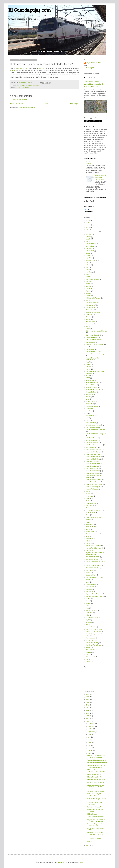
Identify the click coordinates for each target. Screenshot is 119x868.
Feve (87, 362)
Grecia (88, 378)
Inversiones (89, 408)
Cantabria (89, 289)
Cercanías (89, 296)
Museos (88, 520)
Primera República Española (94, 548)
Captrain (88, 291)
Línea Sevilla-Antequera (93, 487)
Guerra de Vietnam (92, 387)
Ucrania (88, 647)
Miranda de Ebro (91, 513)
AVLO (87, 267)
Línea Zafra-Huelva (92, 489)
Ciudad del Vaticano (92, 303)
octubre (90, 729)
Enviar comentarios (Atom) (27, 107)
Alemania (89, 234)
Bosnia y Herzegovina (92, 279)
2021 (88, 708)
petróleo (42, 68)
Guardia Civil (90, 380)
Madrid (88, 499)
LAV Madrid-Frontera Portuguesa (96, 434)
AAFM (88, 222)
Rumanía (88, 580)
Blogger (80, 862)
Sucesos (88, 613)
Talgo (87, 620)
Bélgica (88, 274)
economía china (23, 68)
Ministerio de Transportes (93, 510)
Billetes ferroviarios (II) (94, 774)
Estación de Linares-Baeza (94, 340)
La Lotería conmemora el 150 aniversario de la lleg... (97, 799)
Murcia (88, 515)
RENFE (88, 573)
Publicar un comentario (20, 100)
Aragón (88, 253)
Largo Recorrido (91, 423)
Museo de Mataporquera (93, 517)
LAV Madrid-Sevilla (92, 440)
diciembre (91, 724)
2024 (88, 700)
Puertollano (89, 550)
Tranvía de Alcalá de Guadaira (95, 629)
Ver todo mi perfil (89, 68)
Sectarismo (89, 591)
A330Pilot (61, 862)
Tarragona (89, 622)
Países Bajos (90, 539)
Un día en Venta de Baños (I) (96, 791)
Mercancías (36, 86)
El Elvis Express (92, 814)
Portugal (88, 543)
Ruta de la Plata (91, 584)
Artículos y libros (91, 260)
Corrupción (89, 314)
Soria (87, 608)
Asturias (88, 265)
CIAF (87, 300)
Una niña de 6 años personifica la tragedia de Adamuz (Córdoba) (94, 84)
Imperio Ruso (90, 404)
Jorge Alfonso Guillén (93, 63)
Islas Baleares (90, 416)
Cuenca (88, 319)
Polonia (88, 541)
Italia (87, 418)
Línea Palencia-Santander (94, 484)
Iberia (87, 399)
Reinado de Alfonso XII (93, 557)
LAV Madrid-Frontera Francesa (95, 430)
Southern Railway (91, 610)
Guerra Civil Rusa (91, 385)
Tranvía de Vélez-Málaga (93, 632)
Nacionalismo (90, 524)
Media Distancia (91, 503)
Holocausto (89, 394)
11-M (87, 220)
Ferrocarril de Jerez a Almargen (95, 354)
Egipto (88, 329)
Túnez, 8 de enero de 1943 (96, 817)
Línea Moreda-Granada (93, 482)
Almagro (88, 237)
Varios (88, 655)
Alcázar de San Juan (92, 232)
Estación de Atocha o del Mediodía (96, 331)
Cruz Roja (89, 317)
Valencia (88, 652)
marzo (90, 748)
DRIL (87, 326)
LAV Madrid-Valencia (92, 443)
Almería (88, 239)
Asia (87, 263)
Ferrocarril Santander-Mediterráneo (92, 359)
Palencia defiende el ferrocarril (97, 780)
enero (90, 753)
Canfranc (88, 286)
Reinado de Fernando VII (93, 566)
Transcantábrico (91, 627)
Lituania (88, 494)
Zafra (87, 659)
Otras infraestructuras (92, 534)
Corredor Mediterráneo (93, 312)
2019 (88, 713)
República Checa (91, 575)
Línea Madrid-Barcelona (93, 464)
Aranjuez (88, 256)
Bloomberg (16, 75)
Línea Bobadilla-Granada (93, 452)
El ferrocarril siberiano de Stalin (97, 763)
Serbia (88, 601)
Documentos (90, 324)
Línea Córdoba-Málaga (93, 459)
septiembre (91, 732)
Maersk (88, 501)
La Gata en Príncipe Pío (95, 807)
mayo (90, 743)
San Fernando (90, 587)
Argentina (89, 258)
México (88, 508)
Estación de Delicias (92, 337)
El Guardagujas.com (30, 10)
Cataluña (88, 293)
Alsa (87, 241)
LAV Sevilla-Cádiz (91, 447)
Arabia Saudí (90, 251)
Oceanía (88, 529)
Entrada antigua (74, 104)
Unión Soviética (90, 650)
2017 (88, 719)
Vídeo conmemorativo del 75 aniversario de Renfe (96, 766)
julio (89, 737)
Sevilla (88, 603)
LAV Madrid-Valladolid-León (94, 445)
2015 (88, 845)
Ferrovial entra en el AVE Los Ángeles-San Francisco (96, 820)
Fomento (88, 367)
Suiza (87, 615)
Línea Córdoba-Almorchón (94, 457)
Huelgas (88, 397)
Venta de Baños (91, 657)
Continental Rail (91, 307)
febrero (90, 751)
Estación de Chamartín (93, 335)
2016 (88, 721)
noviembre (91, 726)
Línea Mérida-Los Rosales (94, 480)
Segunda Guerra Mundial (93, 594)
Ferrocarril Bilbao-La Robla (94, 352)
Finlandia (88, 364)
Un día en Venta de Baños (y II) (97, 782)
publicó (12, 71)
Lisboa (88, 491)
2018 (88, 716)
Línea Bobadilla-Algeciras (94, 450)
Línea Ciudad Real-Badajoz (94, 454)
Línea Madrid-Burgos (92, 466)
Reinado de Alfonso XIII (93, 559)
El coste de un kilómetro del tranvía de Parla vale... (96, 757)
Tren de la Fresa (91, 640)
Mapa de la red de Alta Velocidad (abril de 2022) (101, 178)
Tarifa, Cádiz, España (23, 88)
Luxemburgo (90, 496)
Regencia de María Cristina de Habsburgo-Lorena (95, 554)
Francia (88, 369)
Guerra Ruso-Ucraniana (93, 390)
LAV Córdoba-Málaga (92, 427)
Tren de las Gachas (92, 643)
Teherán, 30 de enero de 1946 (97, 760)
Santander (89, 589)
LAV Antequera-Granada (93, 425)
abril (89, 745)
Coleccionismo (90, 305)
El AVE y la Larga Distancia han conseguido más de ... (97, 833)
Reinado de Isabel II (92, 568)
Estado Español (91, 342)
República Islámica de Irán (94, 577)
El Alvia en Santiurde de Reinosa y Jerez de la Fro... (97, 771)
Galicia (88, 375)
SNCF (88, 606)
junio (89, 740)
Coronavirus (89, 310)
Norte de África (90, 527)
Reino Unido (89, 570)
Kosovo (88, 420)
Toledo (88, 625)
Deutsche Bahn (90, 322)
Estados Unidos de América (24, 86)
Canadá (88, 284)
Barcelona (89, 272)
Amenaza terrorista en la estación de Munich (95, 838)
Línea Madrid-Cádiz (92, 469)
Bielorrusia (89, 277)
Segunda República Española (95, 596)
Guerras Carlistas (91, 392)
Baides (88, 270)
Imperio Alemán (90, 401)
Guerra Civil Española (92, 383)
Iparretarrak (89, 411)
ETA (87, 347)
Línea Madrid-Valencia (93, 473)
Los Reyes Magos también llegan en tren (96, 825)
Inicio (46, 104)
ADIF (87, 227)
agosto (90, 734)
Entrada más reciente (17, 104)
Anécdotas (89, 248)
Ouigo (88, 536)
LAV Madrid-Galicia (92, 438)
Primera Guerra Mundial (93, 546)
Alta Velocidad (90, 244)
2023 (88, 702)
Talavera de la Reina (92, 618)
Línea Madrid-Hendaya (93, 471)
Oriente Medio (90, 532)
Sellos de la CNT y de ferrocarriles (94, 795)
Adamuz (88, 225)
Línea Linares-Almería (93, 461)
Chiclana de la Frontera (93, 298)
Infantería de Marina (92, 406)
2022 (88, 705)
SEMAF (88, 599)
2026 (88, 694)
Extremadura (90, 349)
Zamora (88, 662)
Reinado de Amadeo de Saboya (95, 561)
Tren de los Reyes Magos (94, 645)
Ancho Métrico (90, 246)
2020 (88, 710)
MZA (87, 522)
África (87, 230)
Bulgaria (88, 282)
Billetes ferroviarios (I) (94, 777)
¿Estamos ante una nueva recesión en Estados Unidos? (96, 787)
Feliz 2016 (91, 841)
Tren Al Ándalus (91, 638)
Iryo (87, 413)
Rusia (87, 582)
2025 (88, 697)
